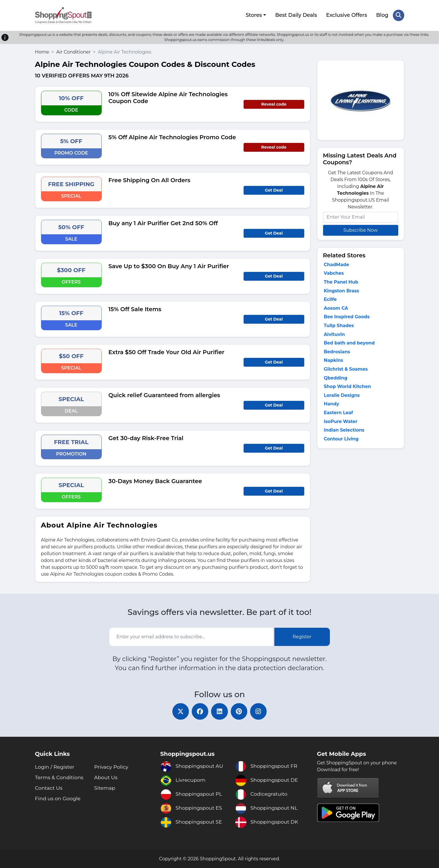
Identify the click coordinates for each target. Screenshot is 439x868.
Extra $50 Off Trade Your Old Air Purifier (167, 352)
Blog (382, 15)
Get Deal (274, 190)
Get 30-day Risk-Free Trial (146, 438)
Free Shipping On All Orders (150, 180)
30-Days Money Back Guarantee (155, 481)
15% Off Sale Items (135, 309)
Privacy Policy (112, 767)
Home (42, 51)
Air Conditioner (73, 51)
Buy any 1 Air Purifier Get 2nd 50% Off (163, 223)
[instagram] (260, 711)
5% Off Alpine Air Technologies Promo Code (172, 137)
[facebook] (200, 711)
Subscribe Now (360, 230)
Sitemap (105, 788)
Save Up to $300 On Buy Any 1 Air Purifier (169, 266)
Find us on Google (58, 799)
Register (302, 636)
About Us (106, 777)
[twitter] (180, 711)
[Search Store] (399, 15)
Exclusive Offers (346, 15)
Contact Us (49, 788)
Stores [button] (254, 15)
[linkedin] (220, 711)
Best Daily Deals (296, 15)
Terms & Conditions (60, 777)
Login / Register (55, 767)
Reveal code (274, 104)
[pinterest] (240, 711)
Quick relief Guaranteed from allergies (164, 395)
